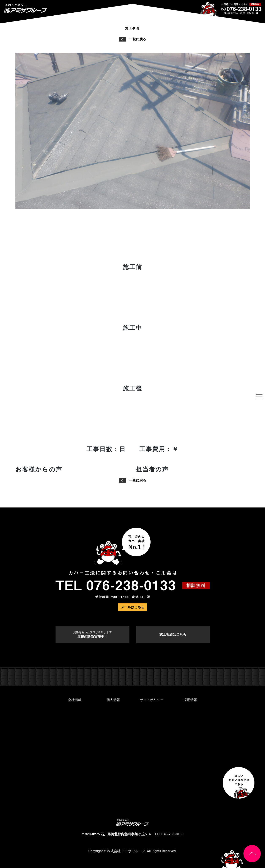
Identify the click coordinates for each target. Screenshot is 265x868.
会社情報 (75, 700)
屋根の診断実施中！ (92, 635)
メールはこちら (133, 607)
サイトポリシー (152, 700)
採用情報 (190, 700)
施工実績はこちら (173, 635)
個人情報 (113, 700)
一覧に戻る (132, 39)
